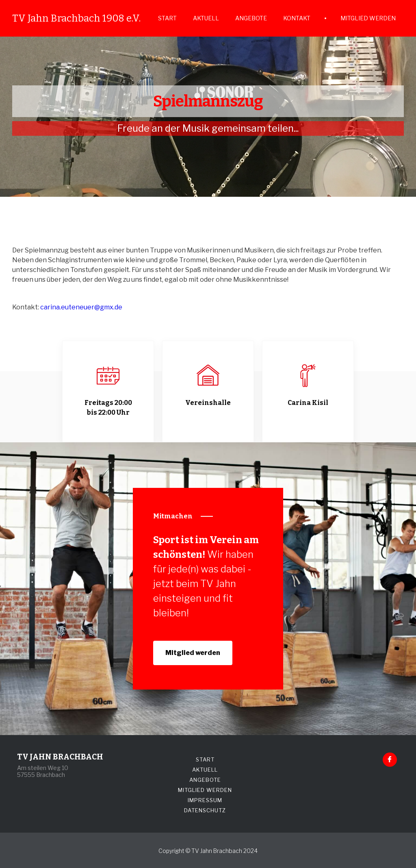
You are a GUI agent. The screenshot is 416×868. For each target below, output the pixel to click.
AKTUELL (206, 18)
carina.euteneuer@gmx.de (81, 307)
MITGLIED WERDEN (368, 18)
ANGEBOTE (251, 18)
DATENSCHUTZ (205, 810)
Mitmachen (173, 516)
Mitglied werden (193, 653)
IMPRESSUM (205, 800)
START (167, 18)
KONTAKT (297, 18)
